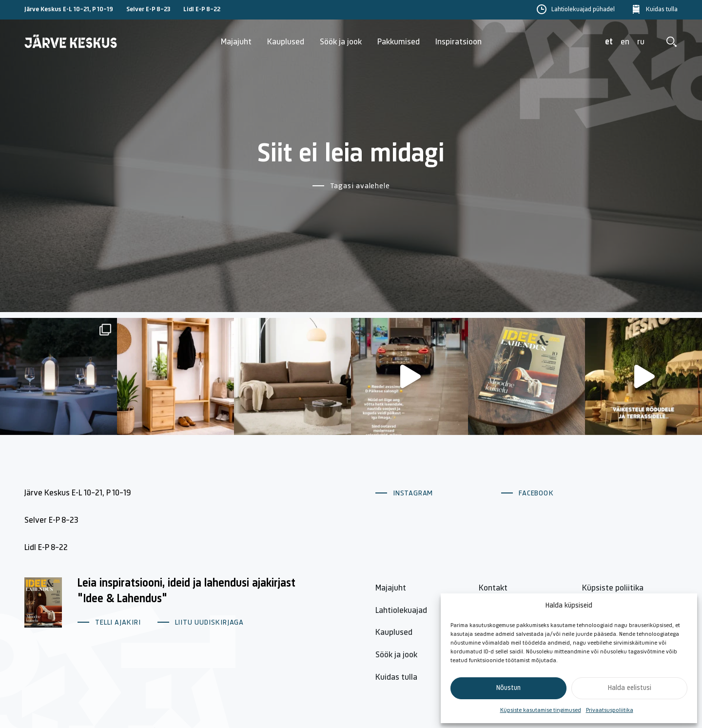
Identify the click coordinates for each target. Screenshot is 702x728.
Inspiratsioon (458, 42)
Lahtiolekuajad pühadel (583, 10)
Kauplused (286, 42)
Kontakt (493, 588)
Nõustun (508, 688)
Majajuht (236, 42)
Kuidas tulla (662, 10)
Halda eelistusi (630, 688)
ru (641, 42)
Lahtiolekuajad (401, 611)
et (609, 42)
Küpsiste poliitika (613, 588)
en (625, 42)
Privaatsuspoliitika (610, 710)
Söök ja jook (341, 42)
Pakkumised (399, 42)
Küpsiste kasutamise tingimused (541, 710)
